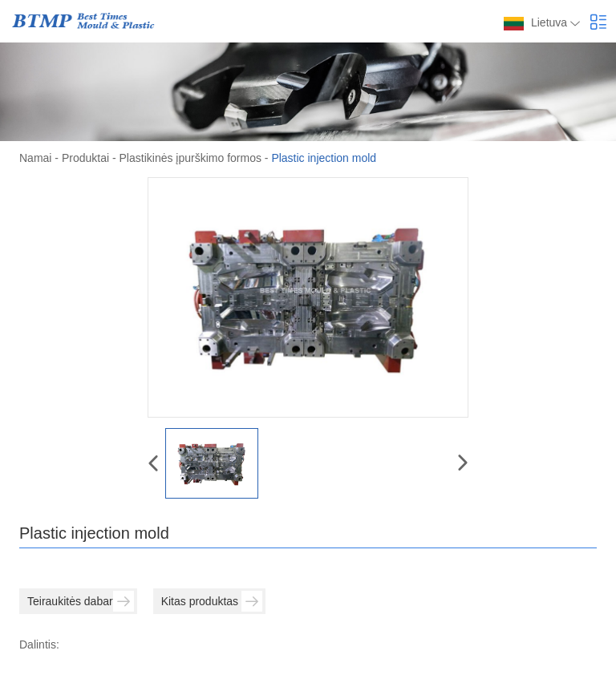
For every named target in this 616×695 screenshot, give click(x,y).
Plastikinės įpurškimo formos (190, 158)
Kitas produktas (212, 601)
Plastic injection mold (324, 158)
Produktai (85, 158)
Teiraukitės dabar (81, 601)
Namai (35, 158)
